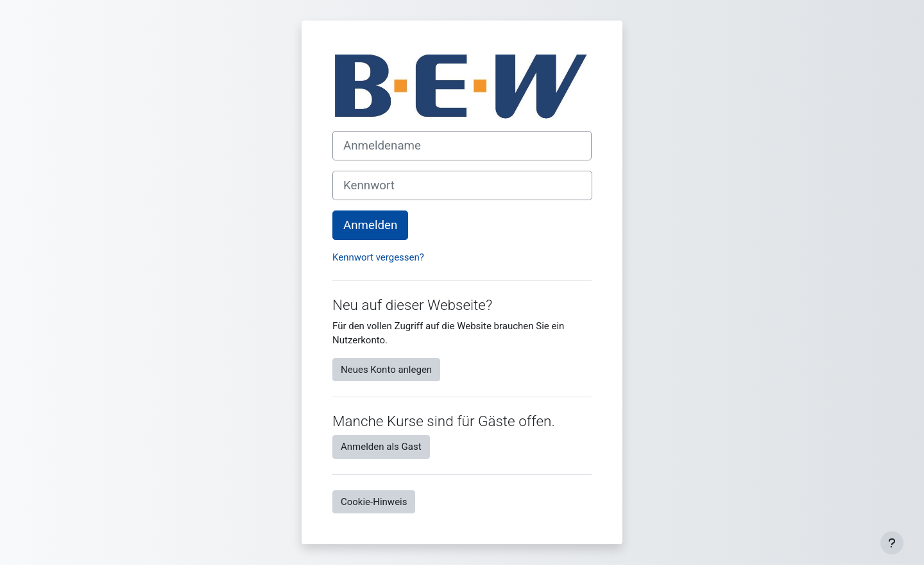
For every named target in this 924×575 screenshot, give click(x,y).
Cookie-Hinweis (374, 502)
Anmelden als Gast (381, 447)
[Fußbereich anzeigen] (892, 543)
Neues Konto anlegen (386, 370)
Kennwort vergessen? (378, 257)
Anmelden (370, 225)
